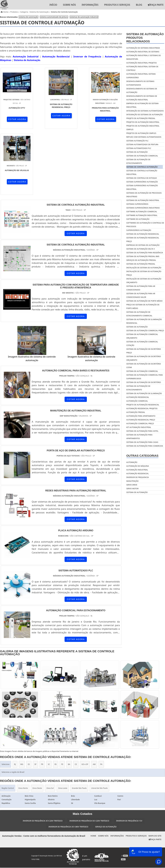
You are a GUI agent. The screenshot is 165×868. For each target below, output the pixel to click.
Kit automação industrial (139, 427)
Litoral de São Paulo (99, 722)
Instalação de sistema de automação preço (144, 273)
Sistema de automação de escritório (144, 382)
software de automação (138, 219)
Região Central (8, 722)
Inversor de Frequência (87, 57)
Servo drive (132, 485)
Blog (139, 5)
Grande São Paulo (79, 722)
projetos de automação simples (141, 133)
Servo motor (132, 489)
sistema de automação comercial (142, 156)
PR (42, 698)
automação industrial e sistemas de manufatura (144, 57)
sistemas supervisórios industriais (143, 208)
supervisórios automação (139, 230)
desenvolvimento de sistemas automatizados (140, 83)
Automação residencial (138, 474)
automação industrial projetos (142, 63)
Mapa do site (155, 770)
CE (76, 698)
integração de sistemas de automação (145, 115)
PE (62, 698)
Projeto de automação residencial (143, 405)
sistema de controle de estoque (142, 178)
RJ (15, 698)
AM (94, 698)
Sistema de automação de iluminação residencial (144, 321)
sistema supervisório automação (142, 182)
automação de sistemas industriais (143, 48)
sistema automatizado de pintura (54, 17)
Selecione (6, 698)
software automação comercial (142, 212)
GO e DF (85, 698)
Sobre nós (69, 5)
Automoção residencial (138, 397)
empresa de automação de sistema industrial (142, 105)
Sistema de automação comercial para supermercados (145, 377)
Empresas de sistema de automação (143, 245)
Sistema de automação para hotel (142, 431)
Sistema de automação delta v (141, 249)
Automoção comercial (137, 401)
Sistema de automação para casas (142, 442)
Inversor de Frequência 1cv (129, 755)
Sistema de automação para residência (145, 253)
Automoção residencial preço (141, 420)
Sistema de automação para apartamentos (139, 437)
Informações (90, 5)
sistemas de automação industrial (84, 17)
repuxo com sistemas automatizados (144, 137)
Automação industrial (137, 470)
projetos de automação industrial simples (143, 128)
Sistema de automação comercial (142, 371)
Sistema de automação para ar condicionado (141, 288)
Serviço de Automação (106, 761)
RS (56, 698)
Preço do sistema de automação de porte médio (143, 306)
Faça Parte (155, 773)
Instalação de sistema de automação (144, 268)
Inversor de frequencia (138, 477)
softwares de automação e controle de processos (145, 225)
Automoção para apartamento (141, 416)
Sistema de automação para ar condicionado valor (141, 295)
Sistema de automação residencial (143, 234)
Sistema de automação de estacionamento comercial (139, 314)
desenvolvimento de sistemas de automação (142, 91)
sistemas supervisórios (137, 204)
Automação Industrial (26, 57)
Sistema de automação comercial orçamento (142, 336)
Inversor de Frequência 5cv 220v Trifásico (89, 755)
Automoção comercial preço (140, 424)
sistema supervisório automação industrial (142, 187)
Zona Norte (23, 722)
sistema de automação (29, 17)
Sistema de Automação (27, 60)
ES (29, 698)
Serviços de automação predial (141, 260)
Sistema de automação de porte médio (144, 301)
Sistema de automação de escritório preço (144, 351)
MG (22, 698)
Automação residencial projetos (142, 408)
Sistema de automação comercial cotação (142, 343)
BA (69, 698)
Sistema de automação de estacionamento (138, 388)
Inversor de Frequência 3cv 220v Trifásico (43, 755)
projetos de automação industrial (143, 122)
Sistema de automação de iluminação (144, 393)
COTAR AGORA (16, 119)
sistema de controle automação (142, 167)
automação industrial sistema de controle (142, 68)
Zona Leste (63, 722)
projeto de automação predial (141, 118)
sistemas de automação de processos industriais (144, 195)
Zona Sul (50, 722)
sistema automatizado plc (139, 148)
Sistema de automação (137, 327)
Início (53, 5)
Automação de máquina (138, 466)
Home (93, 770)
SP (35, 698)
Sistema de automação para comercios (145, 446)
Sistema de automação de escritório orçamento (144, 358)
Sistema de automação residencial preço (143, 240)
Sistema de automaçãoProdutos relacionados (145, 38)
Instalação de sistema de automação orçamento (144, 281)
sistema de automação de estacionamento (138, 161)
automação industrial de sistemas (143, 52)
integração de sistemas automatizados (145, 111)
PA (101, 698)
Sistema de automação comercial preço (145, 331)
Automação (132, 462)
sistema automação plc (137, 141)
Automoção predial (136, 412)
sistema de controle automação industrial (142, 172)
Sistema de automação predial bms (143, 256)
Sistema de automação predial (141, 264)
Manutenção (132, 481)
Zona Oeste (37, 722)
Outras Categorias (142, 456)
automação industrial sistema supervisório (141, 76)
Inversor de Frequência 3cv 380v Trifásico (68, 761)
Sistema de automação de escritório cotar (144, 366)
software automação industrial (142, 215)
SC (49, 698)
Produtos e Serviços (117, 5)
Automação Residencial (56, 57)
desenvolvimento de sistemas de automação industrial (142, 98)
